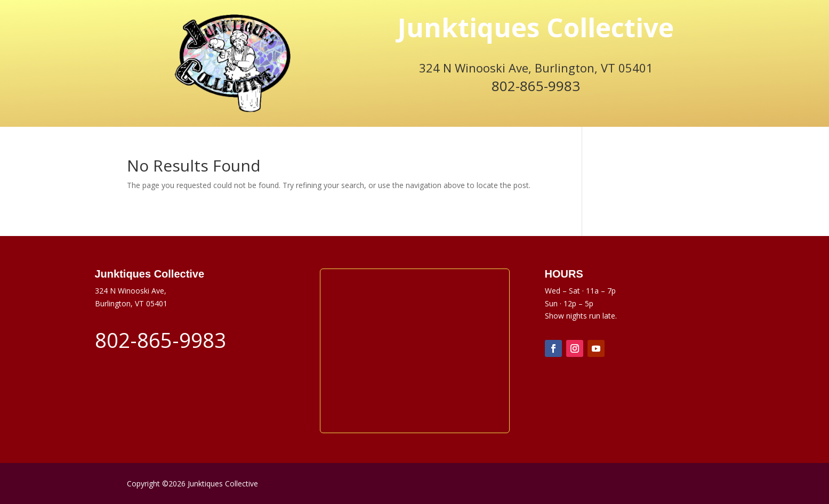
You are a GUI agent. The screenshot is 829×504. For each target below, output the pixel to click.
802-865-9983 (536, 86)
